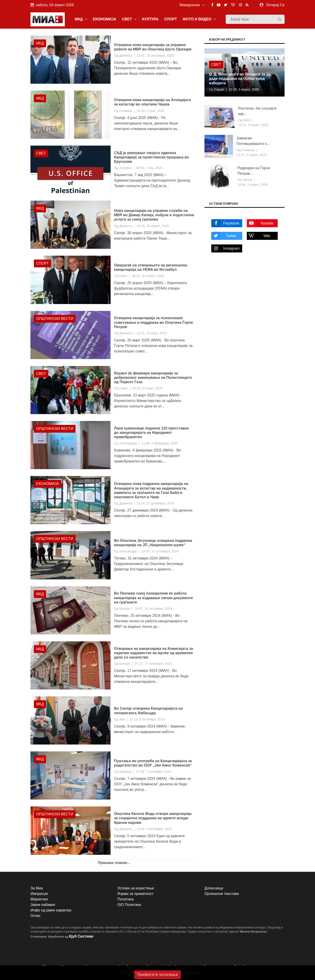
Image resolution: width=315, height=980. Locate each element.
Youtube (260, 223)
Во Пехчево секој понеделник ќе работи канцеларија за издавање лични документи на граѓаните (153, 598)
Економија (48, 484)
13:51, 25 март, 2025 (152, 333)
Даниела (126, 55)
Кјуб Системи (81, 936)
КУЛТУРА (150, 19)
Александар (128, 551)
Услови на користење (136, 888)
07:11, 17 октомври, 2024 (153, 664)
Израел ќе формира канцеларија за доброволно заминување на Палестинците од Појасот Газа (153, 378)
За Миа (37, 888)
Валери (125, 609)
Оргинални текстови (222, 894)
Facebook (225, 223)
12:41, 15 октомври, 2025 (155, 55)
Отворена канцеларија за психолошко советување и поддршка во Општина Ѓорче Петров (153, 322)
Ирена (247, 180)
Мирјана (125, 772)
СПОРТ (171, 19)
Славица (126, 111)
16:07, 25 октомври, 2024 (153, 609)
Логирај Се (275, 5)
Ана (122, 719)
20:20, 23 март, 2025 (147, 388)
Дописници (214, 888)
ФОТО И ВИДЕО (199, 19)
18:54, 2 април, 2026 (253, 185)
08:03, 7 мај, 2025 (149, 168)
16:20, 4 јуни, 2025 (151, 111)
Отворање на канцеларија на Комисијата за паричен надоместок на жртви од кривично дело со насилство (153, 653)
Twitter (224, 236)
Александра (128, 443)
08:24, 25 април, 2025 (148, 276)
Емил (123, 276)
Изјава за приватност (135, 894)
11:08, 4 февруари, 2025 (160, 443)
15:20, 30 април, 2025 (153, 226)
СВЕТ (129, 19)
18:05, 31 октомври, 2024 (160, 551)
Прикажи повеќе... (114, 863)
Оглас (35, 916)
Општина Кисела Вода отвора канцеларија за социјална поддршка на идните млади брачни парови (153, 818)
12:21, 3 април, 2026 (253, 125)
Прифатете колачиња (157, 975)
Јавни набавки (43, 905)
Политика (126, 899)
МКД (81, 19)
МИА (246, 120)
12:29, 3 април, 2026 (244, 89)
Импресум (39, 894)
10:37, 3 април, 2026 (252, 155)
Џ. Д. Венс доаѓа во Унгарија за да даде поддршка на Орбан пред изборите (240, 79)
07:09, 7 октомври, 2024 (154, 772)
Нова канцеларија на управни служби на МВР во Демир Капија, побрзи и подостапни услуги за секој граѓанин (154, 215)
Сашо (124, 388)
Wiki (259, 236)
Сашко (219, 89)
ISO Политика (129, 905)
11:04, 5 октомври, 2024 (154, 829)
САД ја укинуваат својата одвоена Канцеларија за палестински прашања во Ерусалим (151, 157)
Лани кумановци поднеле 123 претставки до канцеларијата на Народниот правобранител (151, 433)
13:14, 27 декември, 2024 (155, 503)
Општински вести (55, 319)
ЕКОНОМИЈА (104, 19)
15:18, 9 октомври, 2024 (147, 719)
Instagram (225, 248)
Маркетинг (39, 899)
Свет (41, 153)
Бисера (125, 664)
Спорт (42, 263)
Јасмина (126, 168)
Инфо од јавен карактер (51, 910)
